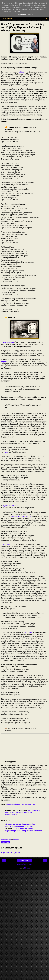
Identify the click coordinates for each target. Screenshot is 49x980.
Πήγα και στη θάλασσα (10, 506)
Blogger (27, 868)
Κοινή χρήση (6, 842)
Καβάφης (6, 544)
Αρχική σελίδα (24, 860)
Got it (31, 15)
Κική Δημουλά (8, 342)
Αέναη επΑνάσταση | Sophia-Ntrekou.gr (20, 804)
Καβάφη (4, 362)
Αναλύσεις (15, 815)
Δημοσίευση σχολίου (11, 852)
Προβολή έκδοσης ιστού (24, 864)
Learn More (22, 15)
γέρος (6, 452)
